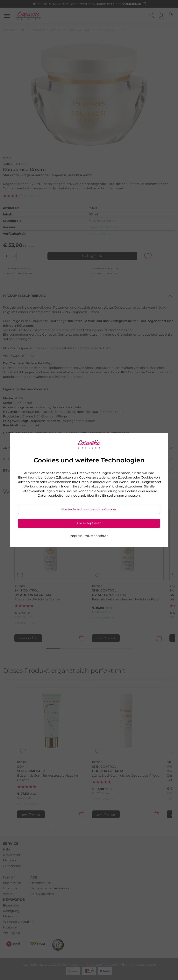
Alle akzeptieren (89, 523)
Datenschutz (98, 536)
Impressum (79, 536)
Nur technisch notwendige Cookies (89, 509)
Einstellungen (113, 496)
